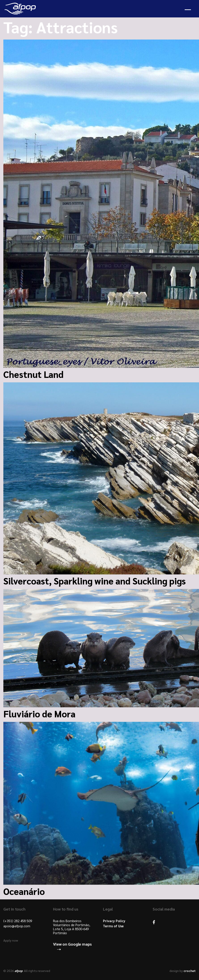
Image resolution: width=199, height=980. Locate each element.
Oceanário (24, 891)
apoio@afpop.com (17, 926)
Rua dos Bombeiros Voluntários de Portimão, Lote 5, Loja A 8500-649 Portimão (72, 927)
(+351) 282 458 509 (18, 921)
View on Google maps (72, 944)
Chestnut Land (33, 374)
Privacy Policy (114, 921)
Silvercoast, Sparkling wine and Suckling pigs (95, 581)
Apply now (11, 940)
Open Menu (188, 10)
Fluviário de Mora (39, 714)
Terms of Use (113, 926)
